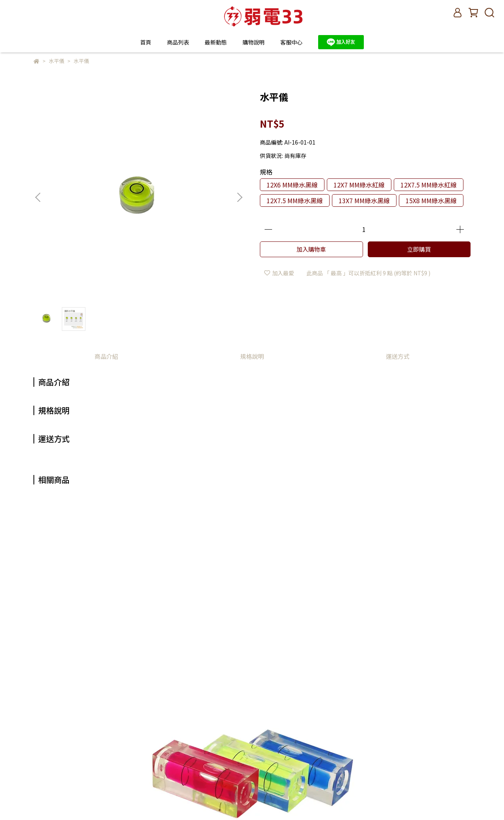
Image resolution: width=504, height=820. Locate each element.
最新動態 (216, 42)
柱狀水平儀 (65, 621)
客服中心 (291, 42)
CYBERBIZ (188, 800)
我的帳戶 (198, 733)
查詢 (192, 710)
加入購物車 (311, 249)
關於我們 (198, 722)
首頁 (146, 42)
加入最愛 (279, 273)
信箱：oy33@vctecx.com (66, 733)
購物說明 (198, 745)
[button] (239, 197)
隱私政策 (198, 769)
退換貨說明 (200, 757)
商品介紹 (106, 356)
